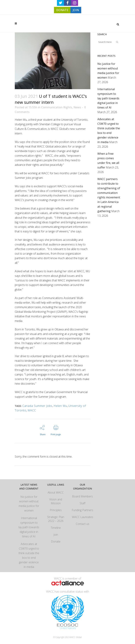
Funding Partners (82, 510)
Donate (56, 541)
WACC (32, 410)
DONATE (62, 10)
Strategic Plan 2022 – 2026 (56, 519)
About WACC (56, 492)
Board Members (82, 496)
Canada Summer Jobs (37, 406)
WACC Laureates (83, 517)
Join (56, 535)
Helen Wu (60, 406)
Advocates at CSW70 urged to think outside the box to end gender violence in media (29, 555)
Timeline (56, 528)
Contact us (83, 524)
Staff (83, 503)
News (77, 107)
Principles (56, 510)
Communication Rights (57, 107)
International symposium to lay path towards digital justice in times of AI (108, 98)
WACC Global (75, 637)
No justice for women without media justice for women (29, 504)
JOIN (76, 10)
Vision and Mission (56, 501)
